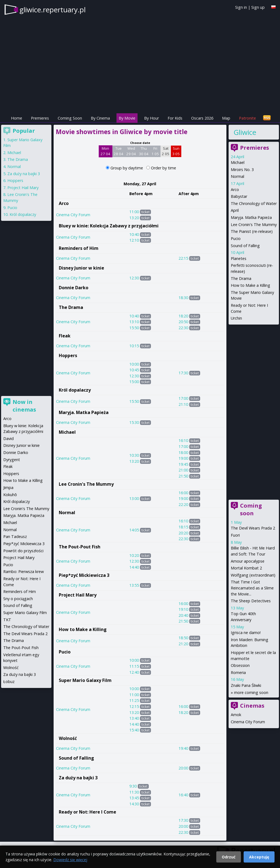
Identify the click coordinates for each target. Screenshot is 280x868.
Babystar (239, 196)
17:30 (183, 373)
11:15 (134, 666)
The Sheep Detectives (251, 601)
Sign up (258, 7)
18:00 (183, 452)
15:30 (134, 422)
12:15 (134, 706)
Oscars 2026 (202, 118)
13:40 (134, 718)
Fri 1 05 (155, 151)
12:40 (134, 672)
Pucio (65, 652)
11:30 (134, 792)
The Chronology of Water (254, 203)
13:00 (134, 498)
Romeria (238, 672)
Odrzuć (229, 857)
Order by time (164, 168)
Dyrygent (12, 460)
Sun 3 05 (176, 151)
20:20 (183, 533)
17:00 (183, 398)
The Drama (71, 307)
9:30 (133, 786)
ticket (145, 212)
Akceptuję (259, 857)
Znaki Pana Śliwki (246, 685)
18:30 (183, 298)
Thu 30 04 (144, 151)
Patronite (247, 118)
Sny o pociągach (18, 599)
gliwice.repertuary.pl (52, 10)
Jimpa (8, 487)
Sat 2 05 (166, 151)
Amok (236, 715)
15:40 (134, 730)
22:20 (183, 504)
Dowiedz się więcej (70, 860)
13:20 (134, 218)
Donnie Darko (74, 288)
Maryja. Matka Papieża (84, 412)
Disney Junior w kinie (81, 268)
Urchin (236, 318)
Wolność (68, 738)
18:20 (183, 316)
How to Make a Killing (83, 629)
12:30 (134, 278)
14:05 (134, 530)
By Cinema (100, 118)
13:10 (134, 322)
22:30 (183, 328)
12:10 (134, 240)
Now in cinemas (24, 406)
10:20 (134, 555)
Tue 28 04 (119, 151)
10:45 (134, 370)
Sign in (241, 7)
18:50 (183, 638)
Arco (64, 203)
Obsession (240, 665)
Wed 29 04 (131, 151)
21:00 (183, 470)
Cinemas (252, 706)
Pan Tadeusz (15, 536)
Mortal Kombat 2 (246, 568)
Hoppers (68, 355)
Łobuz (9, 682)
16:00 (183, 493)
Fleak (65, 336)
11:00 (134, 212)
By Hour (151, 118)
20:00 (183, 768)
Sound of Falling (76, 758)
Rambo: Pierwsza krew (24, 572)
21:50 (183, 476)
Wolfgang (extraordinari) (253, 575)
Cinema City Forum (73, 215)
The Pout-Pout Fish (80, 547)
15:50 (134, 328)
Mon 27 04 (105, 151)
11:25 (134, 700)
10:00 (134, 364)
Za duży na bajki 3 (78, 778)
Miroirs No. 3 (242, 170)
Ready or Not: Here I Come (87, 812)
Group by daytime (127, 168)
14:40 (134, 567)
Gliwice (245, 132)
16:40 (183, 795)
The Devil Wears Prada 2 (253, 528)
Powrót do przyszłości (23, 551)
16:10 (183, 440)
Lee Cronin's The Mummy (86, 484)
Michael (67, 432)
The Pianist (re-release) (252, 231)
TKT (7, 620)
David (8, 439)
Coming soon (251, 509)
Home (17, 118)
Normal (67, 513)
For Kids (175, 118)
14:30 (134, 804)
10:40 (134, 234)
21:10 (183, 404)
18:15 (183, 527)
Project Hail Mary (78, 595)
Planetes (239, 258)
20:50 (183, 322)
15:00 (134, 382)
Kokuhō (10, 495)
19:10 (183, 609)
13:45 (134, 798)
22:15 (183, 258)
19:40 (183, 748)
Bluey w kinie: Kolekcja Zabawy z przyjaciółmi (109, 226)
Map (226, 118)
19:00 (183, 458)
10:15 (134, 346)
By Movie (127, 118)
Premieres (40, 118)
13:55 (134, 585)
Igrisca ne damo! (246, 633)
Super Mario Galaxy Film (85, 680)
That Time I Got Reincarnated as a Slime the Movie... (252, 588)
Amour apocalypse (248, 561)
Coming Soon (70, 118)
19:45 (183, 464)
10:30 (134, 455)
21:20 (183, 644)
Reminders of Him (79, 248)
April (235, 210)
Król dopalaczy (75, 390)
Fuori (235, 535)
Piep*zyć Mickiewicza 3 (84, 575)
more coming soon (251, 692)
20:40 (183, 615)
